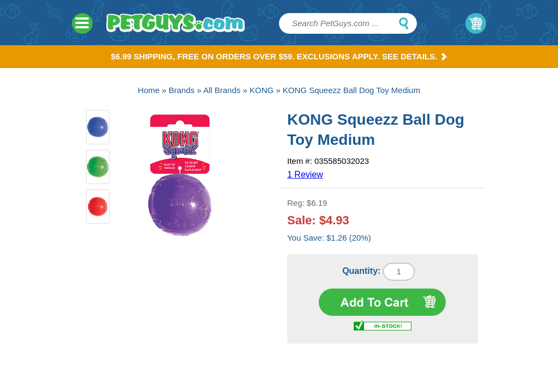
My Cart (476, 23)
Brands (182, 90)
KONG (262, 90)
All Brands (222, 90)
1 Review (305, 174)
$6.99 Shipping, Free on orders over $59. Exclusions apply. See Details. (279, 56)
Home (149, 90)
